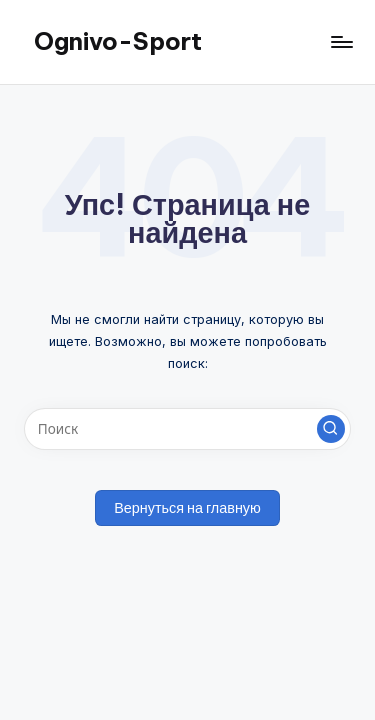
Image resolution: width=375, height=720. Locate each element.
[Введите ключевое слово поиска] (187, 429)
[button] (331, 429)
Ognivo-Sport (118, 41)
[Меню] (341, 41)
